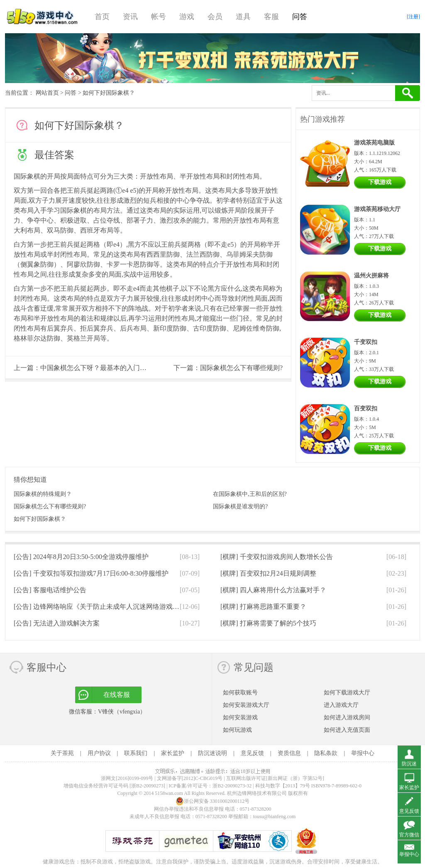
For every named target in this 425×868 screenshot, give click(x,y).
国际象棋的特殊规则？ (43, 494)
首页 (102, 17)
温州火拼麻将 (371, 276)
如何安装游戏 (240, 717)
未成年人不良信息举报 (155, 817)
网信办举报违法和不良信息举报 (189, 809)
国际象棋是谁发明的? (240, 506)
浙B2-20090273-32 (232, 786)
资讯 (130, 17)
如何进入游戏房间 (347, 717)
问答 (300, 17)
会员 (215, 17)
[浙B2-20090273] (147, 786)
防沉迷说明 (212, 753)
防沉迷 (409, 764)
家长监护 (173, 753)
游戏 (187, 17)
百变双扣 (366, 408)
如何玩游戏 (237, 730)
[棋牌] (277, 557)
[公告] (81, 557)
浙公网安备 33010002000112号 (213, 801)
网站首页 (47, 93)
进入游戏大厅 (341, 705)
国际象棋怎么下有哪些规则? (241, 368)
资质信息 (289, 753)
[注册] (413, 17)
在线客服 (117, 695)
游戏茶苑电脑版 (374, 143)
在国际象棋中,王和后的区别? (250, 494)
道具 (243, 17)
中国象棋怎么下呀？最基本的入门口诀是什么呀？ (113, 368)
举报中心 (363, 753)
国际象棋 (27, 176)
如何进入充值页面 (347, 730)
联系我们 (136, 753)
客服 (271, 17)
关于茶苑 (62, 753)
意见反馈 (252, 753)
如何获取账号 (240, 693)
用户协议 (99, 753)
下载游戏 (380, 182)
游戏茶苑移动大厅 (377, 209)
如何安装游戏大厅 (246, 705)
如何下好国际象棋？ (40, 519)
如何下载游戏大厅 (347, 693)
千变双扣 (366, 342)
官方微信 (409, 835)
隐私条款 (326, 753)
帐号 (159, 17)
